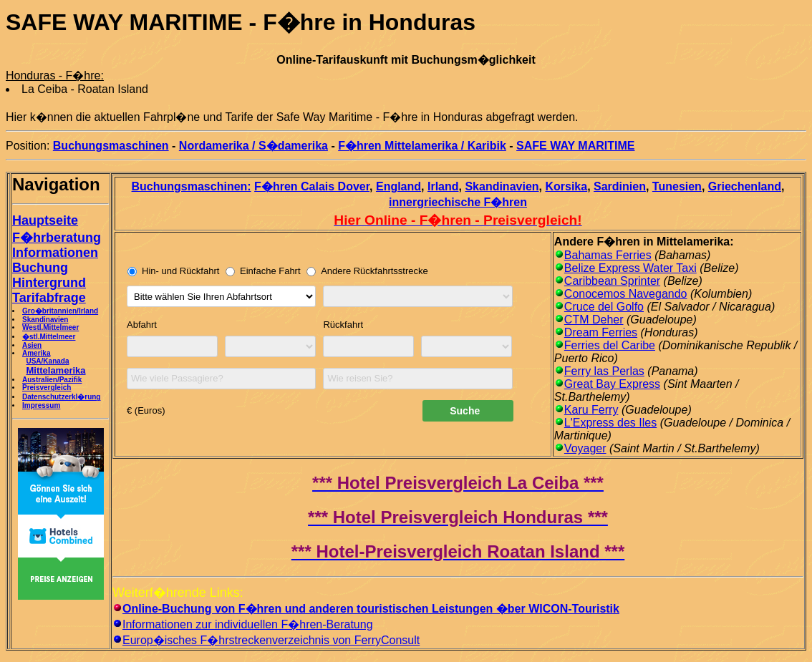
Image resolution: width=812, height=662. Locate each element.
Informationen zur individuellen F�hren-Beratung (248, 624)
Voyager (585, 448)
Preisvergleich (47, 388)
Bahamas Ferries (608, 255)
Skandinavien (45, 320)
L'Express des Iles (610, 423)
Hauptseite (45, 220)
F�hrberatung (57, 238)
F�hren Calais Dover (312, 186)
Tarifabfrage (49, 298)
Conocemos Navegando (626, 294)
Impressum (41, 405)
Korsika (566, 186)
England (398, 186)
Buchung (40, 268)
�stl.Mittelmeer (49, 337)
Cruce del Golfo (604, 307)
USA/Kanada (47, 361)
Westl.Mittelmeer (50, 327)
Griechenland (745, 186)
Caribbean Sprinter (612, 281)
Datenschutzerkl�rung (61, 397)
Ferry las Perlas (604, 371)
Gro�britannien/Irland (60, 311)
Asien (32, 345)
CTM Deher (594, 320)
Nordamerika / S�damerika (253, 146)
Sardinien (620, 186)
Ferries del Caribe (610, 345)
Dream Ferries (601, 332)
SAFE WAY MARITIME (575, 146)
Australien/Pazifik (52, 380)
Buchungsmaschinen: (192, 186)
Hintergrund (49, 283)
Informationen (55, 253)
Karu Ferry (591, 410)
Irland (443, 186)
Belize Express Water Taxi (630, 268)
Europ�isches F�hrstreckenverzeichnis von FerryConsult (271, 640)
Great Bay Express (612, 384)
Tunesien (677, 186)
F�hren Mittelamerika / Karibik (422, 146)
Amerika (36, 353)
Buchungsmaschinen (111, 146)
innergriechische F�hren (458, 202)
